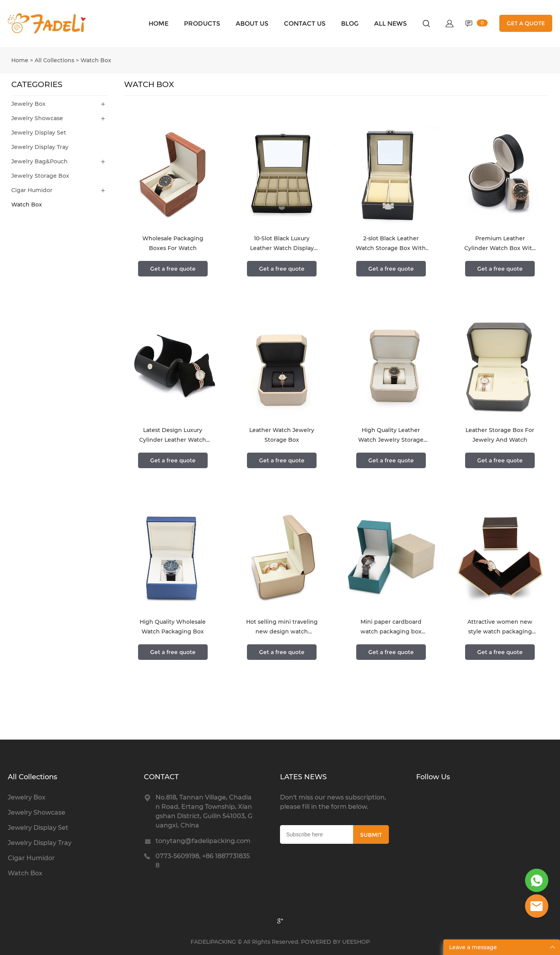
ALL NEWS (390, 24)
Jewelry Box (28, 104)
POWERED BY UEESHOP (335, 942)
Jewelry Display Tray (40, 147)
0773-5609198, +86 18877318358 (203, 861)
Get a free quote (173, 269)
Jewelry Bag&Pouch (39, 161)
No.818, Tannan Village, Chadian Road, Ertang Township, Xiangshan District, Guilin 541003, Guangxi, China (204, 811)
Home (20, 60)
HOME (158, 24)
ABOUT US (252, 24)
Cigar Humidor (32, 190)
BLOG (350, 24)
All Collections (54, 60)
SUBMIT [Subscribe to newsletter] (371, 835)
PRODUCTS (202, 24)
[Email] (317, 834)
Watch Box (96, 60)
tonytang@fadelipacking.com (203, 841)
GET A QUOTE (526, 23)
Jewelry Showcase (37, 118)
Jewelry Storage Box (40, 176)
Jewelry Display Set (39, 133)
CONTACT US (305, 24)
